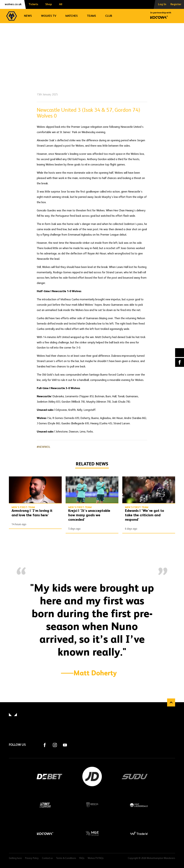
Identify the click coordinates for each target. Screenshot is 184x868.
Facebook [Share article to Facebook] (180, 362)
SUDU (135, 777)
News (28, 16)
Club (109, 16)
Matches (72, 16)
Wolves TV (49, 16)
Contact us (47, 858)
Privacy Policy (32, 858)
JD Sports (92, 777)
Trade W (139, 833)
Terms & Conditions (66, 858)
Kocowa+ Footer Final (45, 833)
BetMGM (45, 805)
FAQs (82, 858)
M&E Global (92, 833)
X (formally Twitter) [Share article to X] (180, 353)
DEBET (49, 777)
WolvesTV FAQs (96, 858)
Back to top (171, 702)
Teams (91, 16)
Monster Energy (92, 805)
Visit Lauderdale (139, 805)
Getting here (15, 858)
